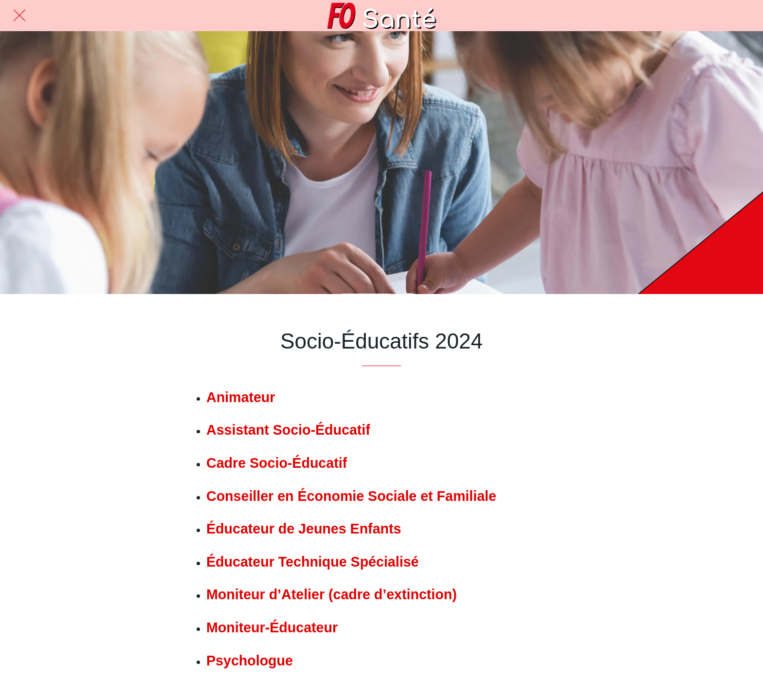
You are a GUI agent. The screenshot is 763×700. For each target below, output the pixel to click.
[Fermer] (19, 16)
